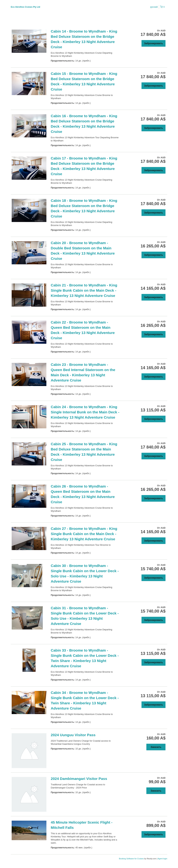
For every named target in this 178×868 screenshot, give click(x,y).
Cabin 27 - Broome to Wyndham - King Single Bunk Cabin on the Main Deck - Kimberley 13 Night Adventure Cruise (84, 534)
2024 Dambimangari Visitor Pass (79, 779)
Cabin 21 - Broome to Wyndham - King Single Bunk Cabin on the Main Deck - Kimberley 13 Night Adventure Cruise (84, 290)
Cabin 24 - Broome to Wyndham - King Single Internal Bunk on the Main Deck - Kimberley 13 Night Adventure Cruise (85, 412)
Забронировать (153, 43)
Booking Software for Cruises (132, 859)
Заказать (156, 747)
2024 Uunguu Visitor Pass (73, 735)
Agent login (162, 859)
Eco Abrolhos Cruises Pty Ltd (25, 7)
